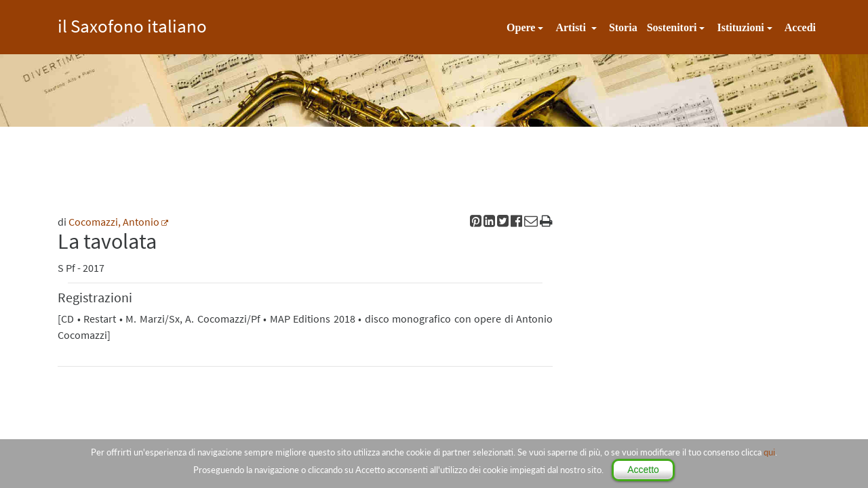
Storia (623, 27)
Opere (521, 27)
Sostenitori (672, 27)
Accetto (643, 470)
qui (769, 452)
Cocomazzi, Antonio (114, 222)
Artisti (572, 27)
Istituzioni (740, 27)
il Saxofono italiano (132, 24)
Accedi (800, 27)
